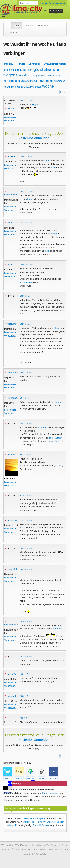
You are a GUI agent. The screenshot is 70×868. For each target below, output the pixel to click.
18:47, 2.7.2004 (26, 398)
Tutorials (14, 32)
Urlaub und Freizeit (55, 64)
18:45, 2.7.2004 (26, 372)
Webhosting (7, 845)
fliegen (9, 75)
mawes (11, 455)
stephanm (13, 372)
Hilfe (4, 16)
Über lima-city (19, 850)
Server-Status (39, 854)
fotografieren (24, 75)
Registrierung (57, 3)
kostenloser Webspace (13, 5)
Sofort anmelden (51, 793)
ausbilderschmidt (13, 625)
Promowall (44, 26)
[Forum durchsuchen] (29, 3)
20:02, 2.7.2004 (26, 423)
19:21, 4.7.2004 (26, 674)
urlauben (37, 87)
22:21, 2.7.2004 (26, 520)
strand (20, 87)
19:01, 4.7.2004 (26, 569)
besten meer (10, 70)
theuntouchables (13, 195)
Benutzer (29, 26)
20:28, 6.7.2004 (26, 696)
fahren (48, 70)
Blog (30, 850)
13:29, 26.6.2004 (27, 324)
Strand (59, 466)
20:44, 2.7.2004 (26, 455)
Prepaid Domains (42, 825)
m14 (10, 264)
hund (27, 81)
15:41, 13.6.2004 (27, 100)
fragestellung (40, 76)
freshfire (12, 324)
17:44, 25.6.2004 (27, 223)
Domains (29, 11)
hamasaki (12, 520)
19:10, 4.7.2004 (26, 621)
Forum (17, 26)
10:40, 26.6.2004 (27, 264)
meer (41, 81)
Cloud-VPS (42, 11)
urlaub (28, 87)
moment (51, 81)
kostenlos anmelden (34, 138)
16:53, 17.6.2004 (27, 191)
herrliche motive (14, 81)
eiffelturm (23, 70)
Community (56, 11)
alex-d (11, 109)
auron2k (12, 674)
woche (48, 86)
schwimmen (10, 87)
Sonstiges (34, 64)
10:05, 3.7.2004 (26, 548)
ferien (57, 70)
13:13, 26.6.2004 (27, 296)
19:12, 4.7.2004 (26, 656)
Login (43, 3)
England (36, 104)
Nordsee (57, 629)
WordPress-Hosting (11, 11)
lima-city (8, 64)
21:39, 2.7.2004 (26, 496)
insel (34, 81)
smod (10, 223)
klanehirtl (12, 569)
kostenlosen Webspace (33, 818)
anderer (11, 156)
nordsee (61, 81)
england (36, 69)
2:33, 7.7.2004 (26, 718)
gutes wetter (53, 76)
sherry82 (12, 696)
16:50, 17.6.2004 (27, 157)
